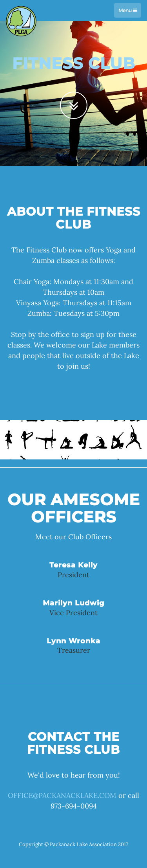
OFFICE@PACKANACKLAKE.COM (62, 795)
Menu (128, 10)
